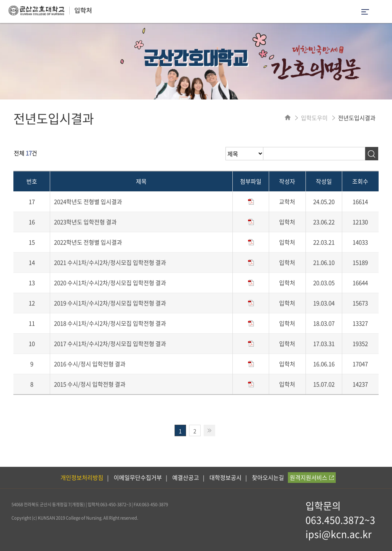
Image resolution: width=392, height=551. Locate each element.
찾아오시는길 (268, 478)
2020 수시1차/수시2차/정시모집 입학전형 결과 (110, 283)
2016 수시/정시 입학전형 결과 (90, 364)
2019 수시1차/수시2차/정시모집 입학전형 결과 (110, 303)
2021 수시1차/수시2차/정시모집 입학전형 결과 (110, 262)
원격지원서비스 (312, 478)
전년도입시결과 (357, 118)
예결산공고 (186, 478)
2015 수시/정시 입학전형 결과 (90, 384)
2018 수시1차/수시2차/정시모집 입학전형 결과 (110, 323)
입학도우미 (314, 118)
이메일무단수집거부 (138, 478)
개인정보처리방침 (82, 478)
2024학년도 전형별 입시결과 (88, 202)
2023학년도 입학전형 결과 (85, 222)
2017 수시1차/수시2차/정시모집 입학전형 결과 (110, 344)
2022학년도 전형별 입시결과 (88, 242)
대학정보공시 (225, 478)
